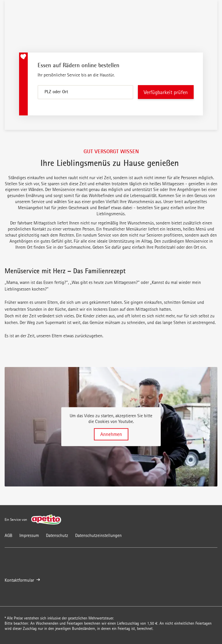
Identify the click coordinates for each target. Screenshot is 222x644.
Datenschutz (57, 535)
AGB (9, 535)
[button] (111, 427)
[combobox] (85, 92)
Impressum (29, 535)
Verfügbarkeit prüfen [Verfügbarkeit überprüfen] (166, 92)
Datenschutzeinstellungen (98, 535)
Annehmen (111, 434)
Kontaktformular (22, 580)
